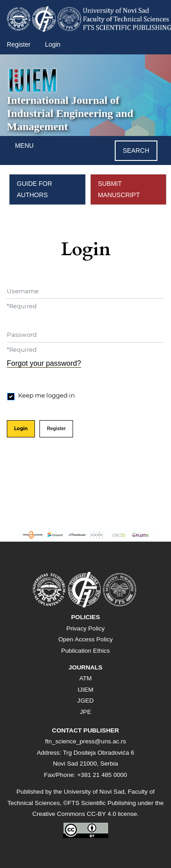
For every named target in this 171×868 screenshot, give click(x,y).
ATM (86, 678)
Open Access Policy (85, 639)
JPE (85, 712)
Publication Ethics (85, 651)
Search (136, 150)
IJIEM (85, 690)
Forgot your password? (44, 363)
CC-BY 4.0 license (112, 814)
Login (53, 44)
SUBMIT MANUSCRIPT (119, 189)
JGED (85, 701)
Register (19, 44)
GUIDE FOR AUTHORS (34, 189)
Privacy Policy (85, 628)
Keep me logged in (46, 395)
